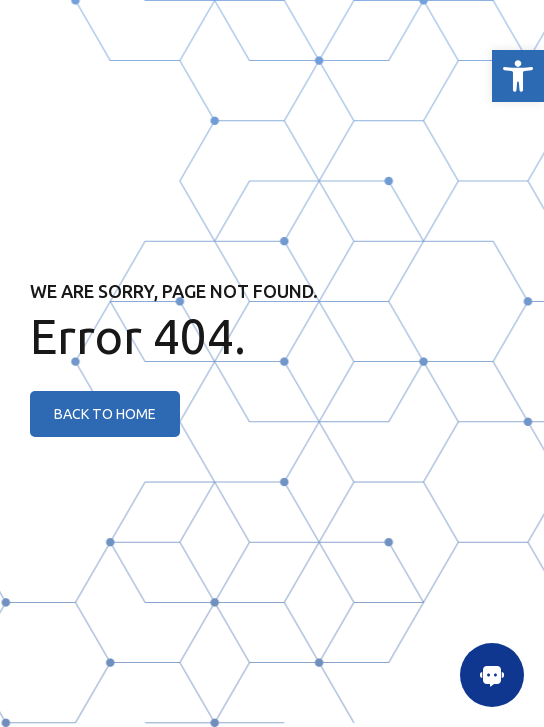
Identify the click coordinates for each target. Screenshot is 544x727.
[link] (518, 76)
